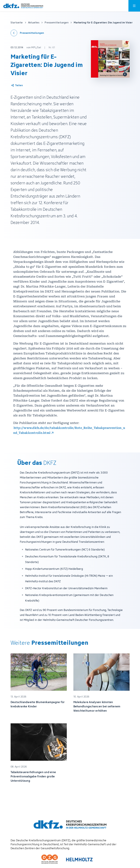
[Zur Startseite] (23, 6)
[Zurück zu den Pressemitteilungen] (27, 33)
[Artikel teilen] (17, 85)
